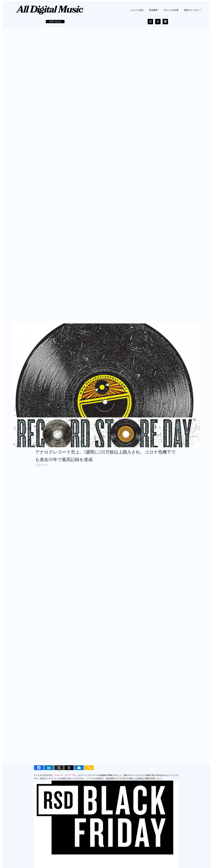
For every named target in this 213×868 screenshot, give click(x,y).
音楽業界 (153, 12)
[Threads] (70, 770)
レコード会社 (137, 12)
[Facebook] (40, 770)
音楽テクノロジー (192, 12)
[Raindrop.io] (80, 770)
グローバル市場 (171, 12)
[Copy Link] (90, 770)
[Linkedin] (50, 770)
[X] (60, 770)
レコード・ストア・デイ (66, 777)
